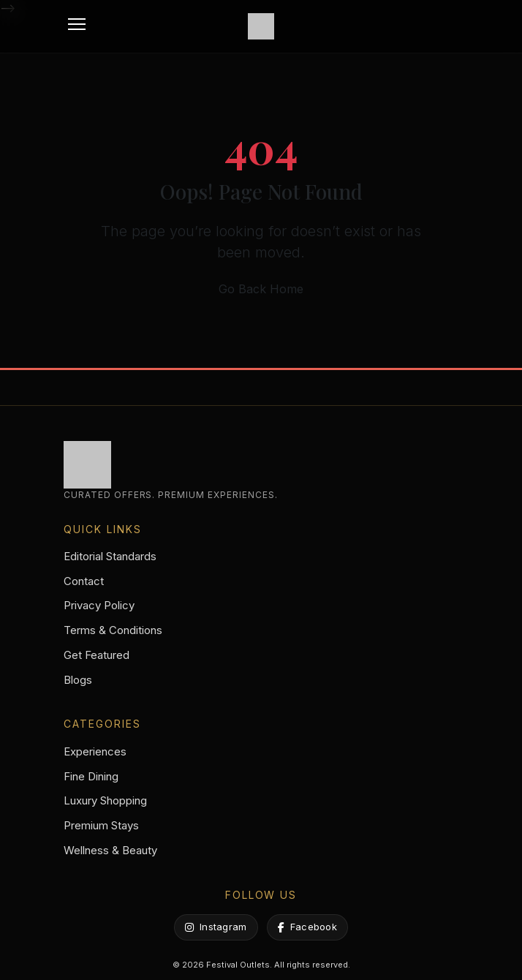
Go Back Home (261, 289)
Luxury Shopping (105, 800)
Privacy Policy (99, 605)
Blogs (78, 680)
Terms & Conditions (113, 630)
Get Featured (97, 655)
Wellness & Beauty (110, 850)
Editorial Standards (110, 556)
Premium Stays (101, 825)
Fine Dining (91, 776)
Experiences (95, 751)
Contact (84, 581)
